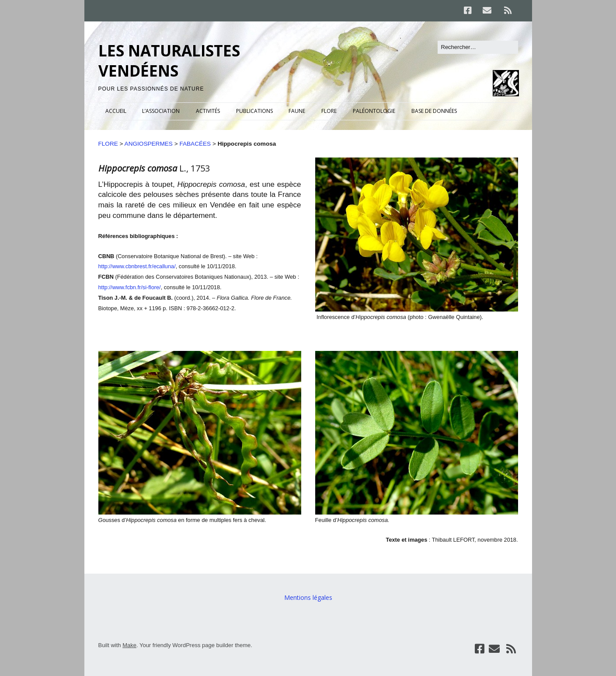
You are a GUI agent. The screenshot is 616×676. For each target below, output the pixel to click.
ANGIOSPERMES (149, 144)
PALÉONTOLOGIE (374, 111)
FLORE (329, 111)
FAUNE (297, 111)
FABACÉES (195, 144)
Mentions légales (308, 597)
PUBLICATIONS (254, 111)
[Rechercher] (478, 47)
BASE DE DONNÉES (434, 111)
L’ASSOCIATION (161, 111)
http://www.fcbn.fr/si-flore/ (130, 287)
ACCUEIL (116, 111)
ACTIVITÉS (208, 111)
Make (129, 645)
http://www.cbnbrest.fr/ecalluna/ (137, 266)
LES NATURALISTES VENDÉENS (169, 61)
